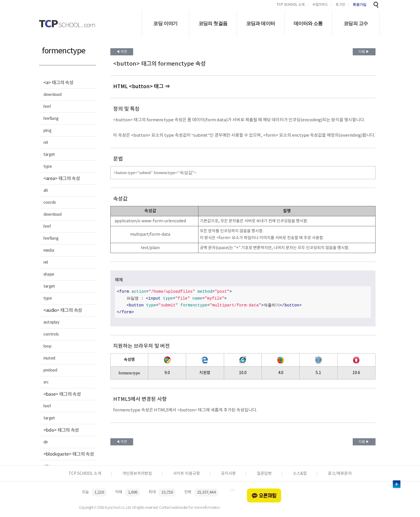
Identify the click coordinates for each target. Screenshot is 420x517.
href (47, 107)
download (52, 95)
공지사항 (228, 474)
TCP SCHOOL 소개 (291, 5)
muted (49, 358)
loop (47, 346)
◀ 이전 (122, 52)
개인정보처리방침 (137, 474)
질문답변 (264, 474)
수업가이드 (320, 5)
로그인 (340, 5)
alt (46, 190)
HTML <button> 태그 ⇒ (142, 87)
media (49, 250)
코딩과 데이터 (261, 24)
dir (46, 442)
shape (49, 274)
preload (50, 370)
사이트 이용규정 (186, 474)
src (46, 382)
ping (47, 131)
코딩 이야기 (165, 24)
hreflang (51, 119)
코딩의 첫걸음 (213, 24)
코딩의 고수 (356, 24)
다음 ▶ (364, 52)
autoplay (51, 322)
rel (46, 143)
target (49, 155)
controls (51, 334)
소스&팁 (300, 474)
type (47, 166)
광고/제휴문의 (340, 474)
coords (50, 202)
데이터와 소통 (308, 24)
